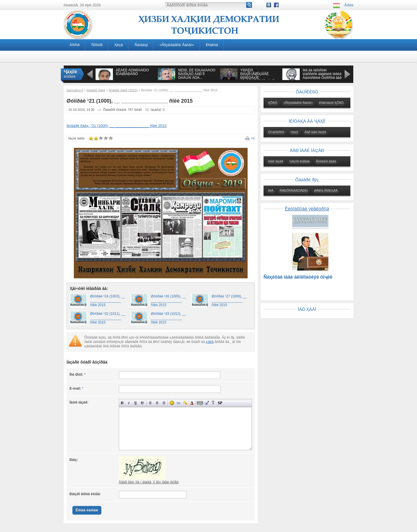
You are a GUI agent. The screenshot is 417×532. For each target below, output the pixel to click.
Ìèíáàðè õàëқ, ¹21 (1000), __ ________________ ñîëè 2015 (117, 126)
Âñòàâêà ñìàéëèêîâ (172, 403)
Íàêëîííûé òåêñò (129, 403)
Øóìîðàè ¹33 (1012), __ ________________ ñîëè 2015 (168, 318)
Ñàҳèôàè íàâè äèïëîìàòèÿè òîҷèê (298, 277)
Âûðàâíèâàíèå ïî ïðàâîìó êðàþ (164, 403)
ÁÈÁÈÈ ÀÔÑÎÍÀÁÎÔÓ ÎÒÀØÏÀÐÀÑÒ (132, 72)
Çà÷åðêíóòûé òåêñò (142, 403)
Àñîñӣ (75, 45)
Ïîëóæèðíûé (122, 403)
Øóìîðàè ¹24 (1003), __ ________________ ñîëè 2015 (108, 301)
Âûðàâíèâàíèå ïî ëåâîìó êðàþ (150, 403)
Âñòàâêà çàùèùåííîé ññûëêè (185, 403)
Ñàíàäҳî (141, 45)
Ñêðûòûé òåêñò (200, 403)
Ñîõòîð (97, 45)
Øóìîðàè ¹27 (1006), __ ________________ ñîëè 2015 (229, 301)
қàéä (210, 342)
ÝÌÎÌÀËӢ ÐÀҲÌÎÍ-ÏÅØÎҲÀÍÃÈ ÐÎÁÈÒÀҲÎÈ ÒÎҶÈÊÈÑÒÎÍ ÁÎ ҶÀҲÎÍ (257, 76)
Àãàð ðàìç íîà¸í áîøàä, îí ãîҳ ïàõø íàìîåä (149, 482)
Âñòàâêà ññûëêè (179, 403)
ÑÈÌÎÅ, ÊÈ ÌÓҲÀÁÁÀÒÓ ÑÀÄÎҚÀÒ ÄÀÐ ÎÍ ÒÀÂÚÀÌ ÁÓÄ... (197, 74)
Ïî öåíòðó (157, 403)
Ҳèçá (119, 45)
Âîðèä (349, 5)
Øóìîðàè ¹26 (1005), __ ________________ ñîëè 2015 (168, 301)
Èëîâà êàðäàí (87, 510)
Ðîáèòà (212, 45)
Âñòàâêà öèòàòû (207, 403)
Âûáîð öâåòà (192, 403)
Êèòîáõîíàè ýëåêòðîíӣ (307, 209)
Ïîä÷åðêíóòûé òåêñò (136, 403)
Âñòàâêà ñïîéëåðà (220, 403)
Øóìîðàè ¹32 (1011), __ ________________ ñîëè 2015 (108, 318)
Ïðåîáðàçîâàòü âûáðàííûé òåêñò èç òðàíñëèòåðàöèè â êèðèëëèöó (213, 403)
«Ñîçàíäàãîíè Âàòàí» (177, 45)
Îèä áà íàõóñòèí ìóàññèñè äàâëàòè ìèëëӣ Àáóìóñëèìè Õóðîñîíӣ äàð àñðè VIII (322, 76)
